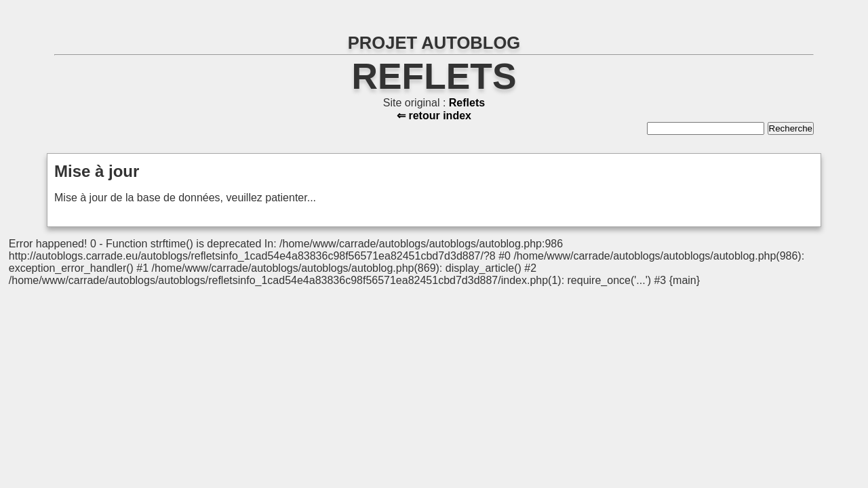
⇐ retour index (434, 116)
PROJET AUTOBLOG (434, 43)
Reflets (434, 76)
